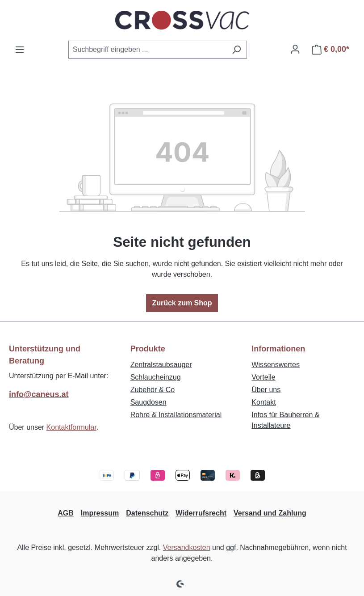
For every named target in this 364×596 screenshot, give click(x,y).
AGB (66, 513)
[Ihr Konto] (295, 49)
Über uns (266, 390)
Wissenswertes (276, 365)
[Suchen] (236, 50)
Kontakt (264, 402)
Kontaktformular (71, 427)
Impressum (100, 513)
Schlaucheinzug (156, 377)
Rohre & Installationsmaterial (176, 415)
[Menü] (20, 50)
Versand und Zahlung (270, 513)
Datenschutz (147, 513)
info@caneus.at (39, 394)
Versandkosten (187, 547)
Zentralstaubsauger (161, 365)
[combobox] (147, 50)
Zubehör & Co (153, 390)
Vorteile (263, 377)
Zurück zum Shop (182, 303)
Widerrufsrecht (201, 513)
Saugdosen (149, 402)
